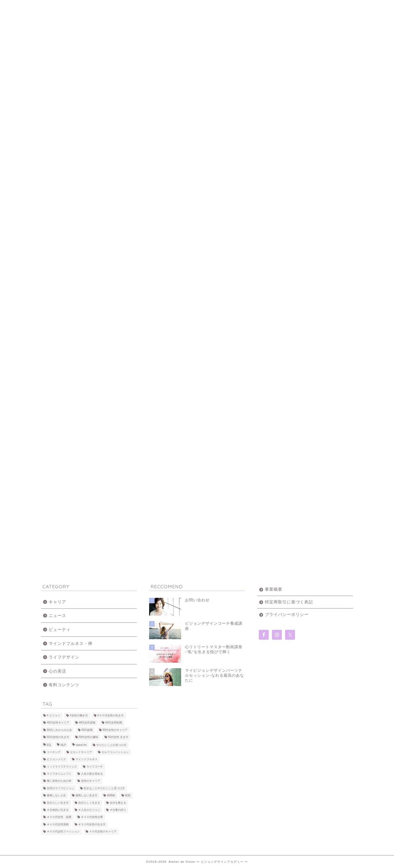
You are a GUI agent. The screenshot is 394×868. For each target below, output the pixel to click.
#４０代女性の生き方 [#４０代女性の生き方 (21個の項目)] (111, 715)
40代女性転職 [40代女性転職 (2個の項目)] (114, 723)
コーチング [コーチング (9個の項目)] (54, 752)
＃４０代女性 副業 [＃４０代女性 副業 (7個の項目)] (59, 817)
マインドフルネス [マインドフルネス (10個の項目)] (86, 759)
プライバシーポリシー (287, 614)
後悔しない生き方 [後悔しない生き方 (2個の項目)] (86, 796)
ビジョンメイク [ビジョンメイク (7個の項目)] (56, 759)
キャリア (57, 602)
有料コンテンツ (64, 685)
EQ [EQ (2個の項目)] (49, 745)
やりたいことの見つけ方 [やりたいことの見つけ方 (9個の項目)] (111, 745)
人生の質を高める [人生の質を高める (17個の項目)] (92, 774)
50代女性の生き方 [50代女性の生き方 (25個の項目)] (58, 737)
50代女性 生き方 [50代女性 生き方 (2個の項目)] (118, 737)
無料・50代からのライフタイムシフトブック (327, 9)
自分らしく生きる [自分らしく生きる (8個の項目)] (89, 803)
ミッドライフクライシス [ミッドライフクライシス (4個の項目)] (62, 767)
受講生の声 (223, 7)
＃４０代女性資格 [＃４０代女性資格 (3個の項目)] (58, 824)
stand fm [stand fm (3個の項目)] (81, 745)
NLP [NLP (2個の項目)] (63, 745)
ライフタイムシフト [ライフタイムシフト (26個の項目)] (59, 774)
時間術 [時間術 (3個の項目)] (111, 796)
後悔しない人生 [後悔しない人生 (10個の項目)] (56, 796)
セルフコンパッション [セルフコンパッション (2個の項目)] (115, 752)
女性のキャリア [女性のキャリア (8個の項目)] (91, 781)
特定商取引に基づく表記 (289, 602)
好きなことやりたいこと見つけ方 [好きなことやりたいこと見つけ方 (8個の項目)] (104, 788)
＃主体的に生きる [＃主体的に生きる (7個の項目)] (58, 810)
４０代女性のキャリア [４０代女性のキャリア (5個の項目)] (103, 832)
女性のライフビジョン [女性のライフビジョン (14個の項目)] (60, 788)
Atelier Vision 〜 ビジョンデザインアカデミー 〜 (197, 33)
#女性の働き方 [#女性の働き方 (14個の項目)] (79, 715)
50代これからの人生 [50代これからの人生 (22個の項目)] (59, 730)
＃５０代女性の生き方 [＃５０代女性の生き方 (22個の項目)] (92, 824)
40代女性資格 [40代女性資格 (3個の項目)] (87, 723)
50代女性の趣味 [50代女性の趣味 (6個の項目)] (89, 737)
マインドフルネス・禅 (71, 643)
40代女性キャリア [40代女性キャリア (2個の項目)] (58, 723)
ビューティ (60, 629)
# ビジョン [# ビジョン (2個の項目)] (53, 715)
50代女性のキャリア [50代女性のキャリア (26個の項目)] (115, 730)
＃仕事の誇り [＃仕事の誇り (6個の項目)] (118, 810)
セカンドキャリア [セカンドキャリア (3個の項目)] (81, 752)
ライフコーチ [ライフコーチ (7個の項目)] (95, 767)
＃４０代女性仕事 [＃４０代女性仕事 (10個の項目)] (92, 817)
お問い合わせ (275, 7)
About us (119, 7)
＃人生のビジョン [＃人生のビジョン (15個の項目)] (89, 810)
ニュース (57, 615)
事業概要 (274, 589)
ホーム (67, 7)
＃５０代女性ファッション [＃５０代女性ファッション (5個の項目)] (63, 832)
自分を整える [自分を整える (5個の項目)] (118, 803)
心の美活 (57, 671)
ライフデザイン (64, 657)
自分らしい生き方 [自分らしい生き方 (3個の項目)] (58, 803)
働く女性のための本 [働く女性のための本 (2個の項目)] (59, 781)
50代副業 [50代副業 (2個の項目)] (87, 730)
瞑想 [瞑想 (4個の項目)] (128, 796)
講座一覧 (172, 7)
